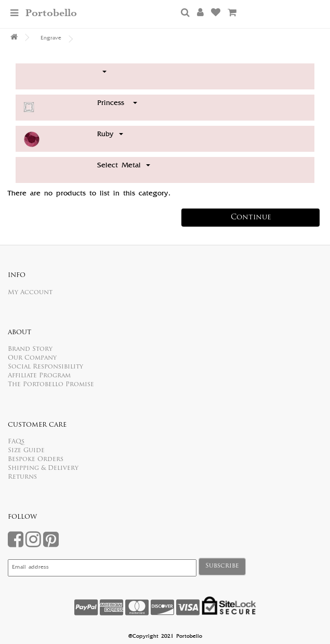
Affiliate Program (39, 376)
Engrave (51, 38)
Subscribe (222, 566)
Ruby (110, 135)
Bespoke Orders (36, 459)
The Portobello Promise (51, 385)
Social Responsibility (45, 367)
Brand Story (30, 349)
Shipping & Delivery (43, 468)
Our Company (32, 358)
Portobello (51, 13)
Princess (117, 103)
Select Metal (124, 166)
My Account (30, 293)
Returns (22, 477)
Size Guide (26, 451)
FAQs (16, 442)
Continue (251, 218)
